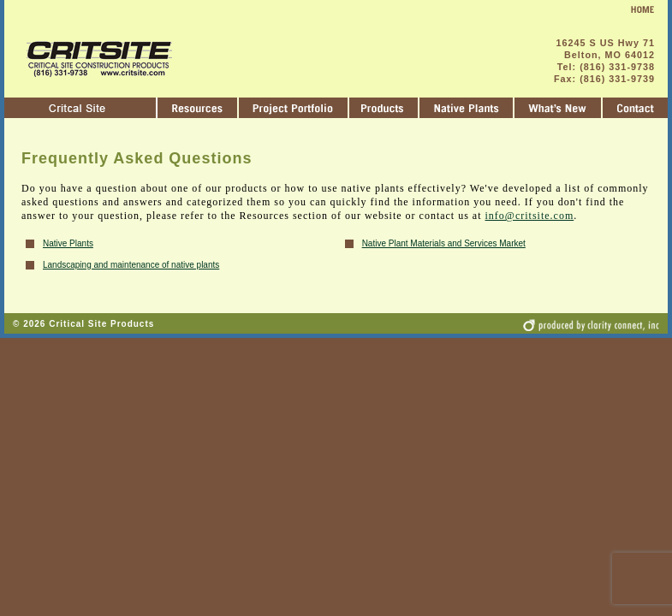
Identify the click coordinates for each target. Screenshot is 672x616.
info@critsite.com (530, 216)
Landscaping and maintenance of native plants (131, 265)
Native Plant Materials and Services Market (444, 243)
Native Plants (68, 243)
